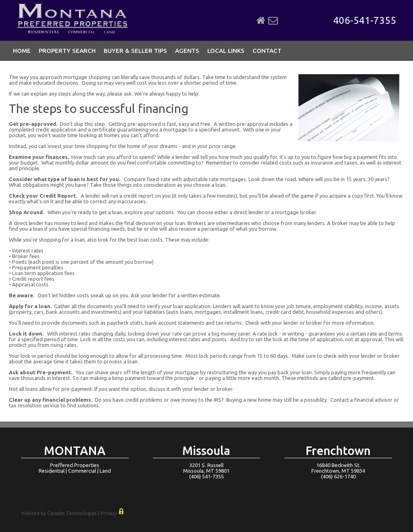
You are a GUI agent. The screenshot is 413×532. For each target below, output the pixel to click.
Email (273, 21)
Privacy (109, 513)
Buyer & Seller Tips (135, 51)
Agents (187, 51)
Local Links (226, 51)
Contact (267, 51)
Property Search (67, 51)
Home (261, 21)
